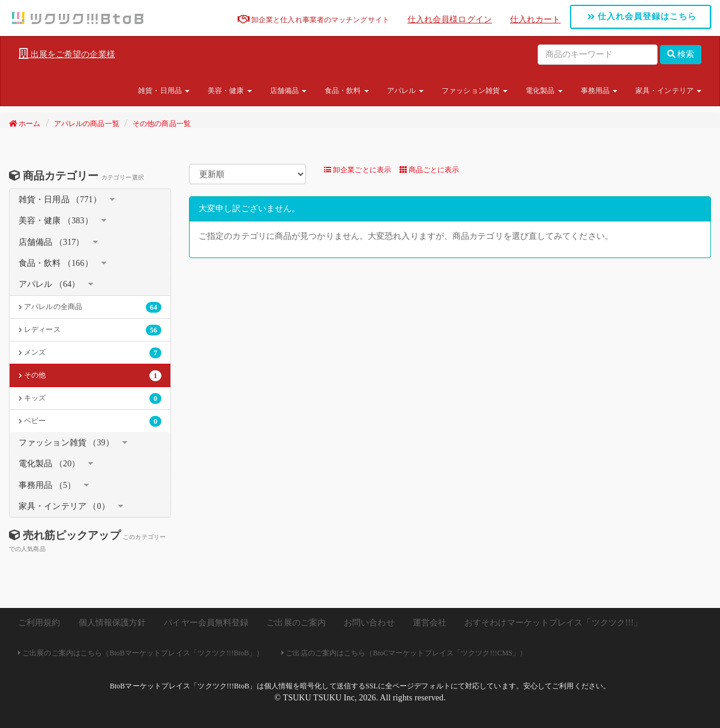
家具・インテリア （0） (64, 506)
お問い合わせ (369, 623)
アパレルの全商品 (90, 307)
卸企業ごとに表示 (358, 170)
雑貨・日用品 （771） (60, 200)
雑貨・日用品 (164, 91)
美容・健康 (230, 91)
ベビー (90, 421)
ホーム (25, 124)
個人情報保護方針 (112, 623)
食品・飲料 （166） (56, 263)
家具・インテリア (668, 91)
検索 (681, 54)
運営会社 (430, 623)
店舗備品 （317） (52, 242)
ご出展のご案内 (296, 623)
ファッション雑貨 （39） (66, 443)
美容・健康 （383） (56, 221)
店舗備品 (289, 91)
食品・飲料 (347, 91)
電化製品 (544, 91)
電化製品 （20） (49, 464)
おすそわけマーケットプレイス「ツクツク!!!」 (553, 623)
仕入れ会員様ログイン (450, 20)
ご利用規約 (39, 623)
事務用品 (599, 91)
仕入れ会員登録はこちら (642, 17)
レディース (90, 330)
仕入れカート (535, 20)
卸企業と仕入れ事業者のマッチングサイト (313, 20)
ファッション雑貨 (475, 91)
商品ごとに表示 (430, 170)
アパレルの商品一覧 (87, 124)
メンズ (90, 353)
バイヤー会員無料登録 (206, 623)
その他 (90, 376)
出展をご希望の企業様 (67, 54)
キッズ (90, 399)
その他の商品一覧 (162, 124)
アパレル (406, 91)
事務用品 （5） (47, 485)
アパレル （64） (49, 284)
